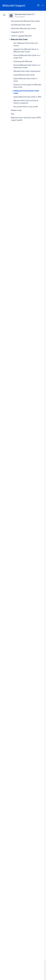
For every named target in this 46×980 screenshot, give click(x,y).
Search (38, 5)
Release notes (16, 110)
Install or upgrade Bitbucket (21, 36)
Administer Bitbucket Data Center (24, 28)
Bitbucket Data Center (19, 39)
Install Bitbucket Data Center (24, 75)
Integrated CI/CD (17, 32)
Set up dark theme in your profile (26, 107)
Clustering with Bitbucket (23, 61)
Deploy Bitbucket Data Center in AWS (27, 97)
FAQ (13, 114)
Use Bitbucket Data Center (21, 25)
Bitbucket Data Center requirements (27, 71)
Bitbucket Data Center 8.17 (25, 14)
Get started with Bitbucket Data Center (25, 21)
